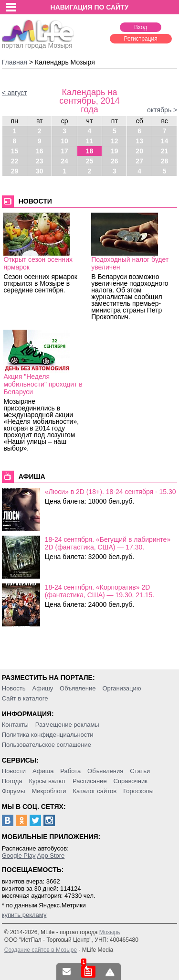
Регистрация (141, 39)
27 (139, 161)
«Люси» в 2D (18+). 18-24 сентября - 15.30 (111, 492)
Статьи (140, 771)
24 (64, 161)
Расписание (90, 781)
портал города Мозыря (38, 43)
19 (115, 151)
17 (64, 151)
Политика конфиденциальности (48, 735)
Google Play (19, 856)
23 (40, 161)
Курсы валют (47, 781)
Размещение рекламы (67, 725)
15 (15, 151)
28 (165, 161)
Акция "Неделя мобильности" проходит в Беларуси (43, 384)
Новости (14, 771)
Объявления (105, 771)
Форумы (14, 791)
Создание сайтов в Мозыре (41, 950)
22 (15, 161)
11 (90, 141)
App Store (51, 856)
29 (15, 171)
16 (40, 151)
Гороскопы (138, 791)
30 (40, 171)
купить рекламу (24, 915)
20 (139, 151)
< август (15, 93)
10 (64, 141)
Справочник (131, 781)
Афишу (42, 688)
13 (139, 141)
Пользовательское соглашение (47, 745)
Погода (12, 781)
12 (115, 141)
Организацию (121, 688)
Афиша (43, 771)
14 (165, 141)
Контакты (15, 725)
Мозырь (110, 932)
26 (115, 161)
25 (90, 161)
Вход (141, 27)
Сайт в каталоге (25, 698)
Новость (14, 688)
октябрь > (162, 110)
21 (165, 151)
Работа (70, 771)
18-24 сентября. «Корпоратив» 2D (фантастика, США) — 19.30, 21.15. (100, 591)
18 (90, 151)
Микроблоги (49, 791)
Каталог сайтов (95, 791)
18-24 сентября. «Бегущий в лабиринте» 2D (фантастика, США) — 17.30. (108, 543)
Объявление (78, 688)
